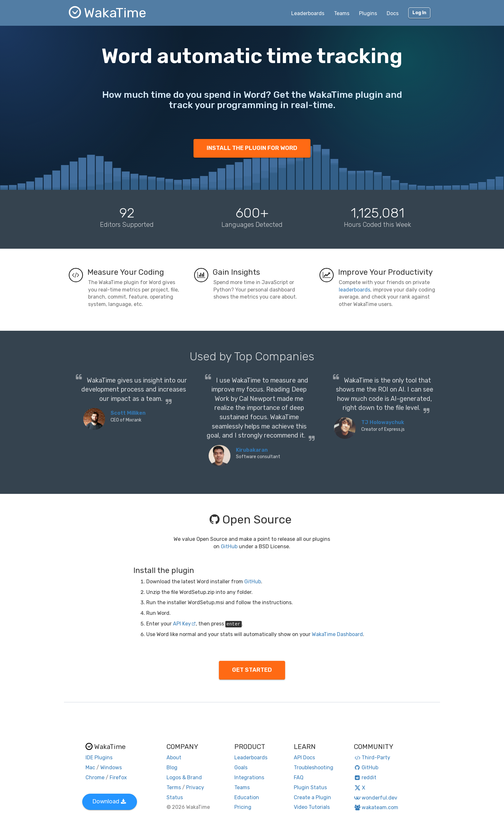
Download (109, 801)
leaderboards (355, 290)
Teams (342, 13)
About (174, 758)
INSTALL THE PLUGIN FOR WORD (252, 148)
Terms (174, 787)
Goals (241, 767)
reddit (365, 777)
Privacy (195, 787)
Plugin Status (310, 787)
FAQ (299, 777)
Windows (111, 767)
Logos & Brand (184, 777)
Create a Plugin (312, 797)
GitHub (229, 546)
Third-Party (372, 758)
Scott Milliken (128, 413)
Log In (419, 13)
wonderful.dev (376, 798)
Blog (172, 767)
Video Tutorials (312, 807)
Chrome (95, 777)
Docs (393, 13)
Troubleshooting (314, 767)
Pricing (243, 807)
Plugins (368, 13)
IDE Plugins (99, 758)
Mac (90, 767)
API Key (184, 624)
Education (247, 797)
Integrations (249, 777)
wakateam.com (376, 807)
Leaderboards (308, 13)
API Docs (304, 758)
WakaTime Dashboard (337, 634)
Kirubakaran (252, 450)
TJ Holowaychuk (383, 422)
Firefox (118, 777)
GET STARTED (252, 670)
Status (175, 797)
